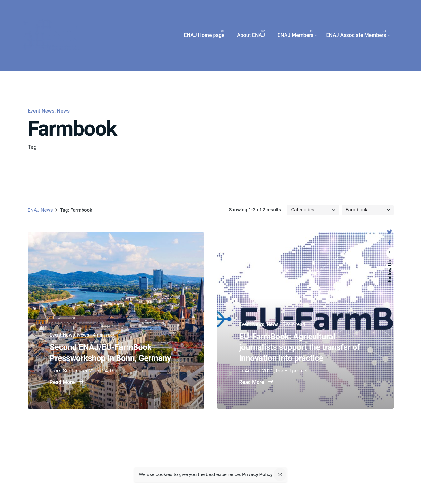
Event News (41, 111)
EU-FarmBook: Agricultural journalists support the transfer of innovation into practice (299, 347)
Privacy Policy (257, 474)
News (63, 111)
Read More (67, 382)
